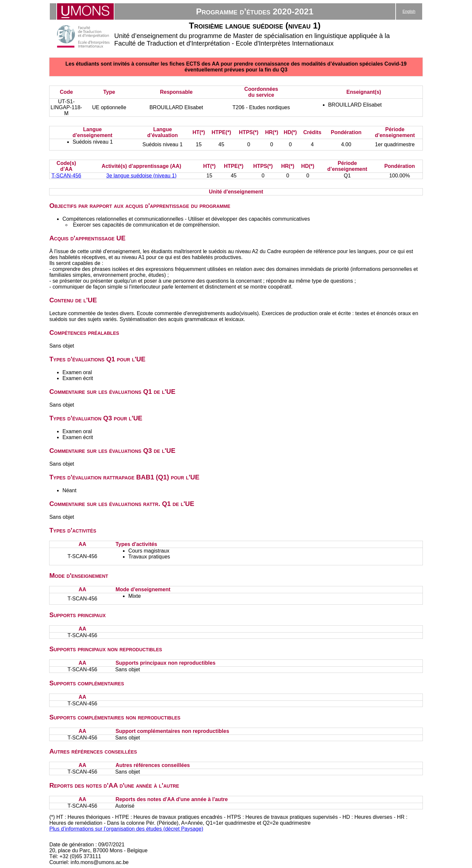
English (409, 11)
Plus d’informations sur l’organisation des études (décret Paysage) (126, 829)
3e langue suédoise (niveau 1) (141, 176)
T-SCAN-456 (66, 176)
